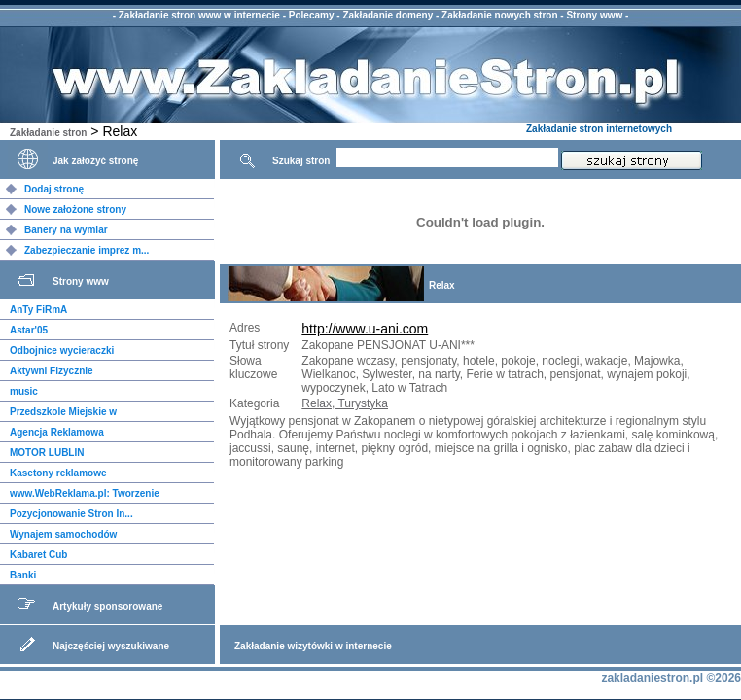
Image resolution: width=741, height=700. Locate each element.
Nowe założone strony (75, 210)
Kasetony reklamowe (58, 473)
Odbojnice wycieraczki (62, 350)
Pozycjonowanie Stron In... (71, 514)
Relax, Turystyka (345, 403)
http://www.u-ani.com (365, 329)
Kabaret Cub (38, 555)
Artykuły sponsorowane (107, 606)
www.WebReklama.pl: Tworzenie (85, 493)
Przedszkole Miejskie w (63, 412)
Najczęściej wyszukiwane (111, 646)
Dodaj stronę (54, 189)
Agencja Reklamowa (57, 432)
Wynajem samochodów (63, 534)
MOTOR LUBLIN (47, 453)
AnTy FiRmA (38, 310)
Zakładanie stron (48, 133)
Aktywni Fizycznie (52, 371)
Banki (23, 575)
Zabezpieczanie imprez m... (87, 250)
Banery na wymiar (66, 230)
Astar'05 (29, 330)
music (24, 391)
